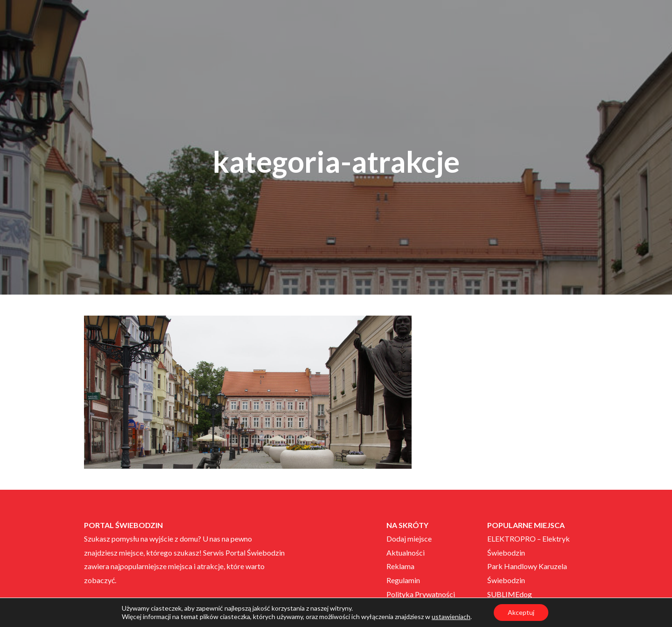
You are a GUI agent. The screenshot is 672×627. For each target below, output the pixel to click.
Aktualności (406, 553)
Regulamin (403, 580)
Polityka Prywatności (421, 594)
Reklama (400, 566)
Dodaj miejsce (409, 539)
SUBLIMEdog (510, 594)
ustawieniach (451, 616)
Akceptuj (521, 612)
